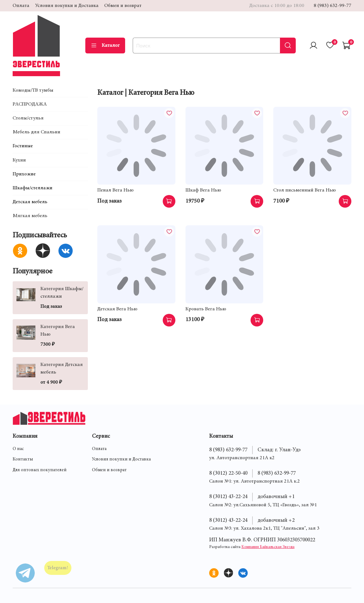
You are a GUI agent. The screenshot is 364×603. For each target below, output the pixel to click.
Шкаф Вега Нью (203, 190)
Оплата (21, 6)
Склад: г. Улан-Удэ (279, 450)
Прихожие (24, 174)
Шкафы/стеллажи (33, 188)
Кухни (19, 160)
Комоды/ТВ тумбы (33, 90)
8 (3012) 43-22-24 (228, 497)
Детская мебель (30, 202)
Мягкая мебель (30, 216)
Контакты (23, 460)
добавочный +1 (276, 497)
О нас (18, 449)
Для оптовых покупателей (40, 470)
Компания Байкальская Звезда (268, 547)
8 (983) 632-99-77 (333, 6)
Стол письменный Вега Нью (305, 190)
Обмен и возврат (123, 6)
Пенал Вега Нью (115, 190)
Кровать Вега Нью (206, 309)
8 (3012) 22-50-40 (228, 473)
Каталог (105, 46)
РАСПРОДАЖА (30, 104)
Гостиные (23, 146)
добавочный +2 (276, 521)
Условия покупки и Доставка (67, 6)
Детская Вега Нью (117, 309)
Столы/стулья (28, 118)
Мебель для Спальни (36, 132)
